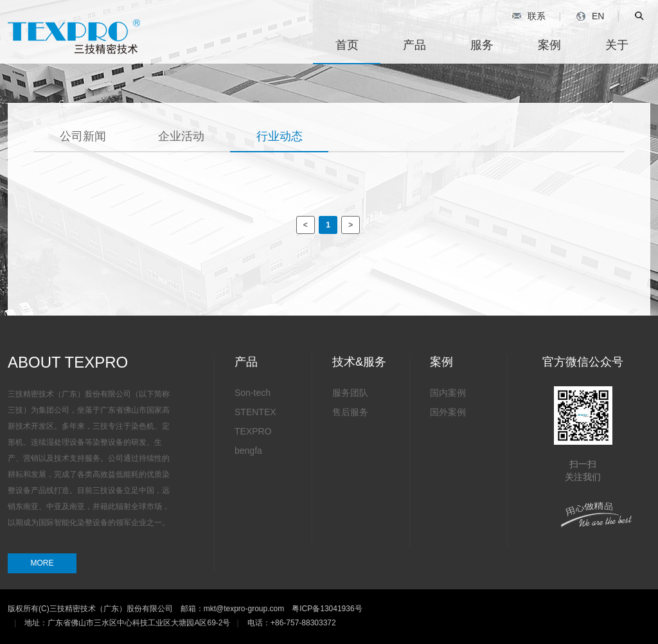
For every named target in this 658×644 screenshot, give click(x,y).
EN (590, 16)
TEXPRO (253, 431)
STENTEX (255, 412)
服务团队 (350, 393)
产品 (414, 45)
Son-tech (253, 393)
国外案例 (448, 412)
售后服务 (350, 412)
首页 (347, 45)
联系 (529, 16)
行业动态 (280, 136)
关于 (617, 45)
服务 (482, 45)
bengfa (248, 451)
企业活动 (181, 136)
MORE (42, 563)
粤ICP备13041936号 (327, 609)
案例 (549, 45)
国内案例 (448, 393)
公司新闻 (83, 136)
